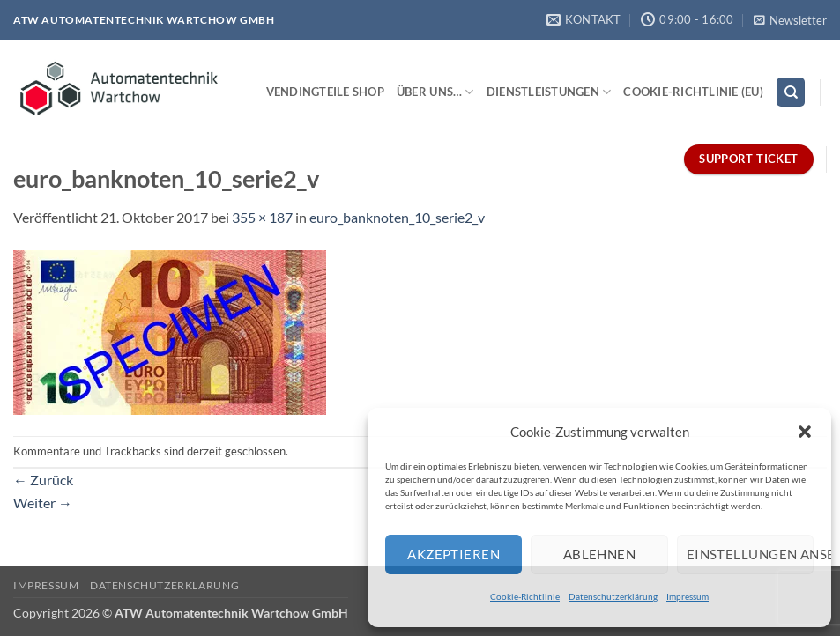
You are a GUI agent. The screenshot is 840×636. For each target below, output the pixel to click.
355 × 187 (262, 217)
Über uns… (435, 92)
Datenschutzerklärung (613, 596)
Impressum (688, 596)
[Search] (791, 92)
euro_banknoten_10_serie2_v (397, 217)
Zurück (43, 480)
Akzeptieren (453, 554)
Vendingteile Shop (325, 92)
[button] (805, 432)
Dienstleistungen (549, 92)
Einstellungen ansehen (750, 554)
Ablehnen (600, 554)
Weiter (43, 503)
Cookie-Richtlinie (525, 596)
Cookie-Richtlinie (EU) (693, 92)
